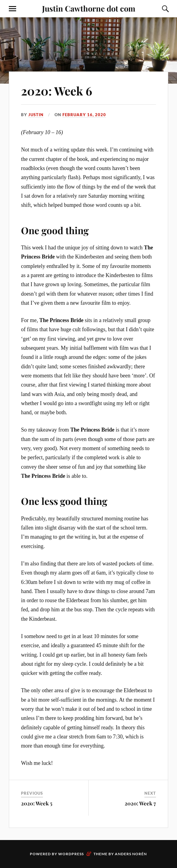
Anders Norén (131, 854)
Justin (36, 115)
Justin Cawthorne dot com (89, 8)
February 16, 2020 (84, 115)
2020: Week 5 (37, 803)
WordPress (71, 854)
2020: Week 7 (140, 803)
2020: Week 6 (57, 91)
